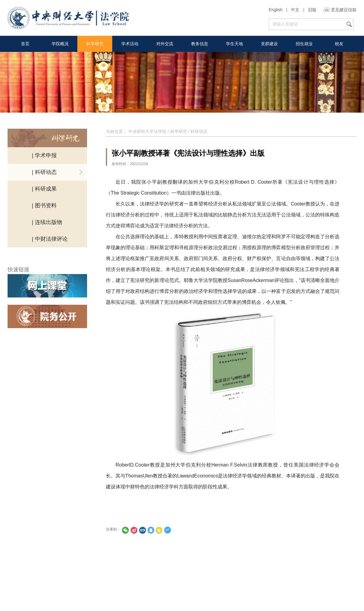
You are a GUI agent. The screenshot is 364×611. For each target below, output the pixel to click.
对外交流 (165, 44)
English (276, 10)
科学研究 (95, 44)
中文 (295, 10)
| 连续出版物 (47, 222)
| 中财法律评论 (50, 239)
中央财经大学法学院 (147, 131)
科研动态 (199, 131)
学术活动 (130, 44)
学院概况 (60, 44)
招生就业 (304, 44)
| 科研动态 (44, 172)
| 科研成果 (44, 189)
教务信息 (200, 44)
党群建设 (269, 44)
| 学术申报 (44, 155)
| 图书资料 (44, 205)
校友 (339, 44)
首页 (25, 44)
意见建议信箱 (344, 10)
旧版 (312, 10)
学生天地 (234, 44)
